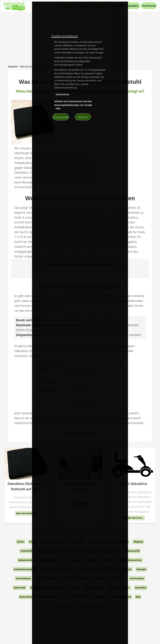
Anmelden (132, 6)
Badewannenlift (132, 551)
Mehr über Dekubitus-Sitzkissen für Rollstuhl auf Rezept (28, 513)
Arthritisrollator (137, 578)
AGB (58, 108)
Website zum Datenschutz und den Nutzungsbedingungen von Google (73, 103)
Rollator (21, 542)
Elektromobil (20, 588)
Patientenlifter (27, 551)
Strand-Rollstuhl (23, 578)
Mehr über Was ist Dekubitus (133, 518)
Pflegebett (138, 542)
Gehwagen (141, 569)
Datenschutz (63, 94)
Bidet (138, 597)
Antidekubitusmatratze (131, 560)
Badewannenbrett (27, 560)
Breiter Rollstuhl (27, 597)
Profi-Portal (149, 6)
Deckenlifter (141, 588)
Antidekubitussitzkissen (25, 569)
